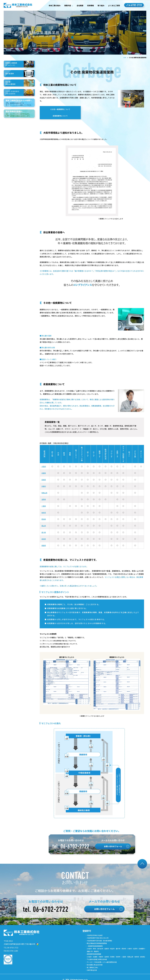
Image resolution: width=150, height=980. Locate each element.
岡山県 (44, 520)
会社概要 (76, 5)
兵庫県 (44, 467)
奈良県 (44, 474)
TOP (124, 57)
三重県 (44, 500)
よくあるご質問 (113, 5)
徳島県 (44, 540)
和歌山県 (45, 487)
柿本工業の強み (48, 5)
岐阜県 (44, 507)
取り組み (99, 5)
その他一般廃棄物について (58, 110)
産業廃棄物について (98, 110)
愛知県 (44, 513)
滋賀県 (44, 494)
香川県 (44, 527)
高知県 (44, 533)
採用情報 (87, 5)
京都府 (44, 481)
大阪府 (44, 461)
